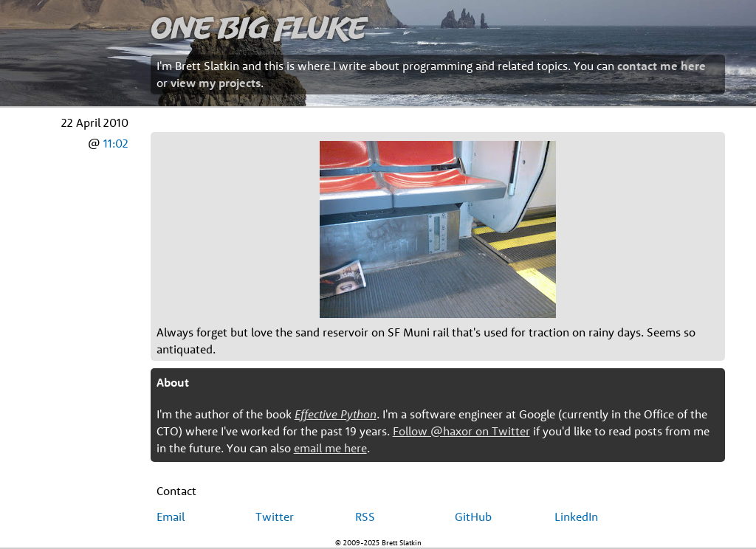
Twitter (275, 517)
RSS (365, 517)
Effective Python (336, 414)
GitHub (473, 517)
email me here (330, 448)
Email (171, 517)
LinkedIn (576, 517)
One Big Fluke (258, 27)
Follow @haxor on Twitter (461, 431)
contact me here (661, 66)
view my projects (216, 83)
